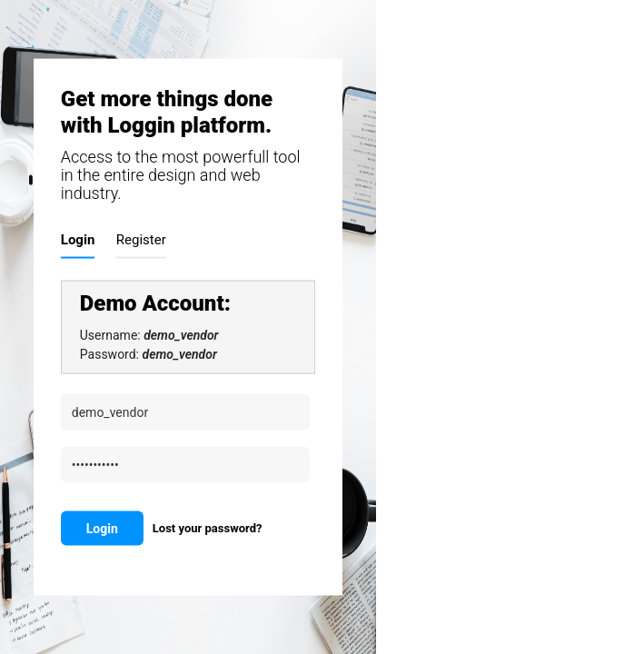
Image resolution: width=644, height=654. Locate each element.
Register (141, 239)
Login (78, 239)
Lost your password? (208, 527)
